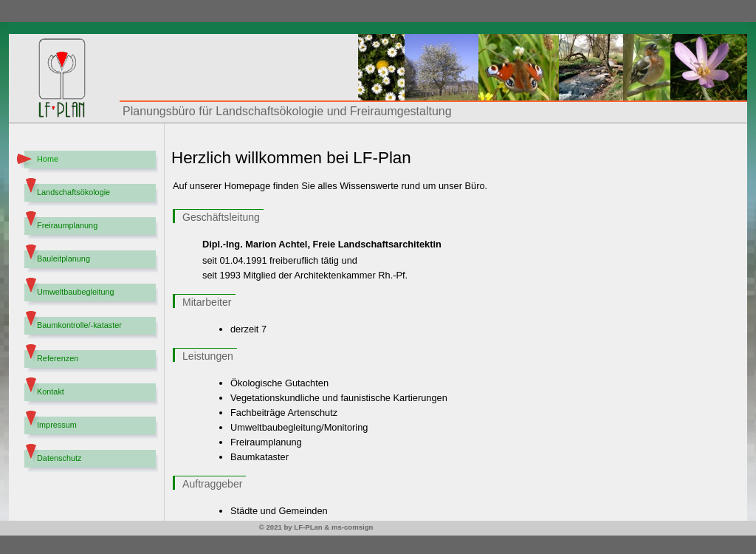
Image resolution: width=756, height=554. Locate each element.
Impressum (57, 425)
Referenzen (58, 358)
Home (48, 159)
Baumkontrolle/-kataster (79, 325)
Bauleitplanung (63, 259)
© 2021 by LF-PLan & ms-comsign (316, 527)
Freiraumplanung (67, 225)
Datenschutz (59, 458)
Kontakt (51, 391)
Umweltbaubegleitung (76, 292)
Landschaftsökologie (73, 192)
